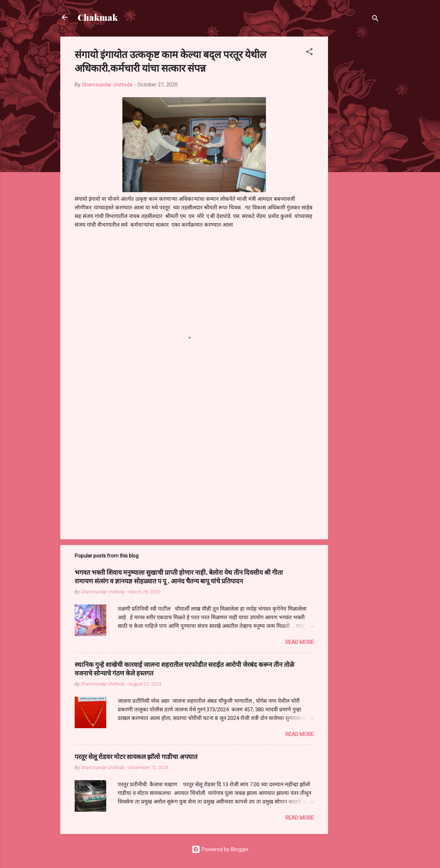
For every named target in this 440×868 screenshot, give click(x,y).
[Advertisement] (357, 144)
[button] (309, 53)
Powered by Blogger (220, 849)
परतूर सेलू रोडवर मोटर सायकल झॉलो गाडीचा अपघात (136, 756)
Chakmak (98, 17)
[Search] (375, 20)
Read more (299, 642)
